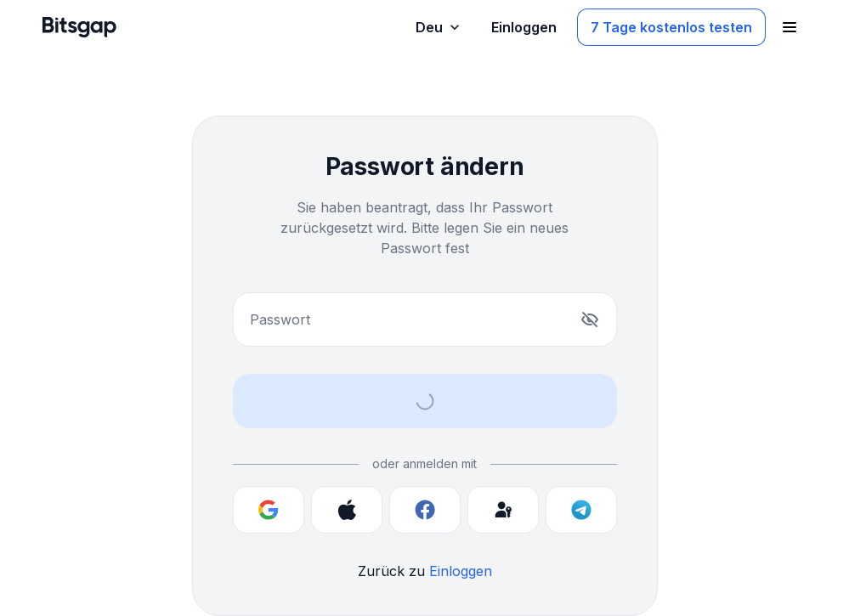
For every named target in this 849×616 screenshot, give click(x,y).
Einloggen (461, 571)
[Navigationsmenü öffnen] (790, 27)
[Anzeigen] (590, 319)
